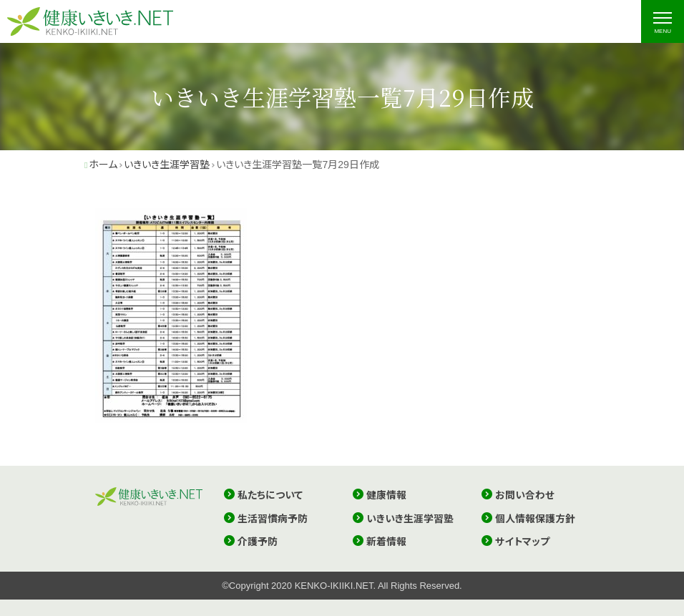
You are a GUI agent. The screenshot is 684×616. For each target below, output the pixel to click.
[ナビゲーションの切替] (663, 21)
